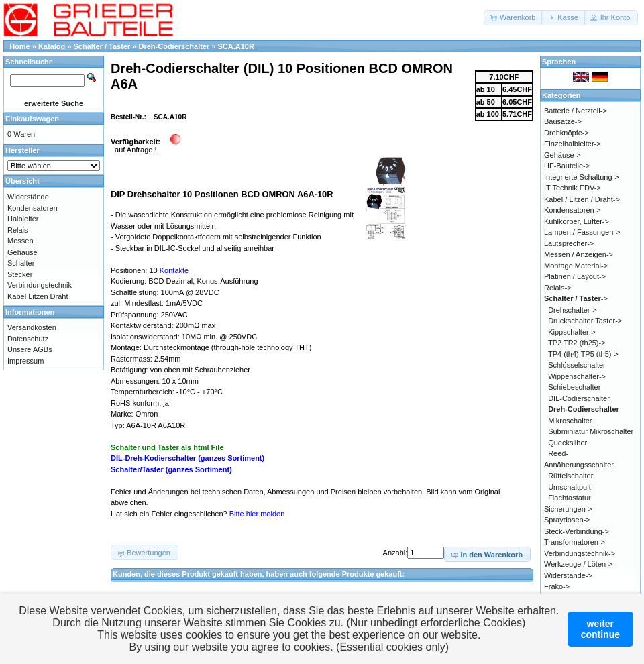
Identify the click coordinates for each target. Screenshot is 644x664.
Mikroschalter (570, 421)
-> (576, 298)
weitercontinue (600, 629)
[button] (514, 18)
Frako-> (557, 586)
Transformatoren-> (575, 542)
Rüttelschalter (571, 476)
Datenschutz (28, 339)
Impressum (25, 361)
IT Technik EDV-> (573, 188)
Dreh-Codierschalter (174, 46)
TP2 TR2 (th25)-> (577, 343)
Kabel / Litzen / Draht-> (582, 199)
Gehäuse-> (562, 155)
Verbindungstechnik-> (580, 553)
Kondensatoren (33, 208)
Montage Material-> (576, 266)
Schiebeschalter (574, 387)
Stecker (20, 274)
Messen (20, 241)
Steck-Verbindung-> (577, 531)
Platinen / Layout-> (575, 276)
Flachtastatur (570, 498)
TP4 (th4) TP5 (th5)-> (583, 354)
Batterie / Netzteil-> (576, 111)
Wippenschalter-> (577, 376)
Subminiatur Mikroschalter (591, 431)
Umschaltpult (570, 487)
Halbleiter (23, 219)
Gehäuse (22, 252)
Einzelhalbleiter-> (573, 144)
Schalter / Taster (102, 46)
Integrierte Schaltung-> (582, 177)
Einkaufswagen (32, 119)
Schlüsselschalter (577, 365)
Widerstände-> (568, 575)
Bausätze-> (563, 121)
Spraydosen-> (567, 520)
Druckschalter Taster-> (585, 321)
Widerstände (28, 197)
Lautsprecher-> (569, 243)
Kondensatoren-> (573, 210)
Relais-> (558, 288)
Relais (18, 230)
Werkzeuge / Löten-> (578, 564)
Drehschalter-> (572, 310)
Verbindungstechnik (40, 285)
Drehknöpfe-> (567, 133)
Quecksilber (568, 443)
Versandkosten (32, 327)
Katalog (52, 46)
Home (20, 46)
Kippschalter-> (572, 332)
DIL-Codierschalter (579, 398)
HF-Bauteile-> (567, 166)
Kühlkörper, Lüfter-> (577, 221)
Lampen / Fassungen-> (582, 232)
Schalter (21, 263)
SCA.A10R (236, 46)
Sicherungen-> (568, 509)
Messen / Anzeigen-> (579, 254)
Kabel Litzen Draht (38, 296)
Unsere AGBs (30, 349)
